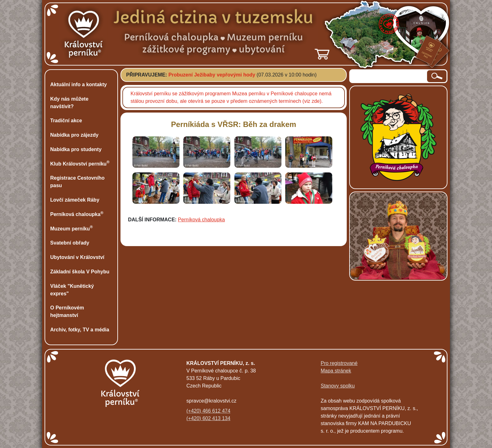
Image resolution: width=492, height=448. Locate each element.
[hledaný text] (389, 76)
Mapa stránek (336, 371)
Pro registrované (339, 363)
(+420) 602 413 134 (208, 418)
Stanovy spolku (338, 386)
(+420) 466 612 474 (208, 411)
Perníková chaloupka (201, 220)
